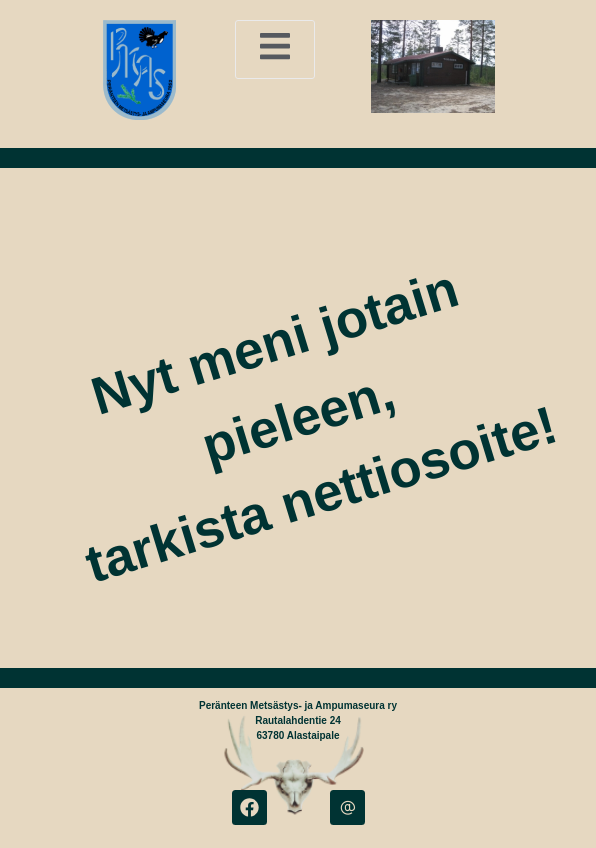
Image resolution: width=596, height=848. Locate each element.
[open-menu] (275, 49)
